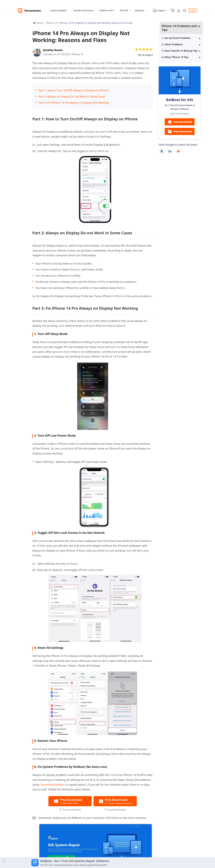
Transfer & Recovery (83, 10)
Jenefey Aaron (53, 50)
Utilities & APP (106, 10)
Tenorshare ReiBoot (52, 785)
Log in (193, 10)
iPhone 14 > (53, 23)
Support (159, 10)
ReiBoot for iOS (180, 100)
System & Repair (59, 10)
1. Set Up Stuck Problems (176, 38)
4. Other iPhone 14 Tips (175, 57)
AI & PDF (124, 10)
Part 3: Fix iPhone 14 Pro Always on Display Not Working (74, 103)
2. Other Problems (172, 44)
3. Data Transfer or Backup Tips (180, 51)
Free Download (180, 122)
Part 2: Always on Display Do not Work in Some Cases (72, 96)
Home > (40, 23)
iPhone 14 (77, 54)
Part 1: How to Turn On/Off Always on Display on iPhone (74, 90)
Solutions (139, 10)
